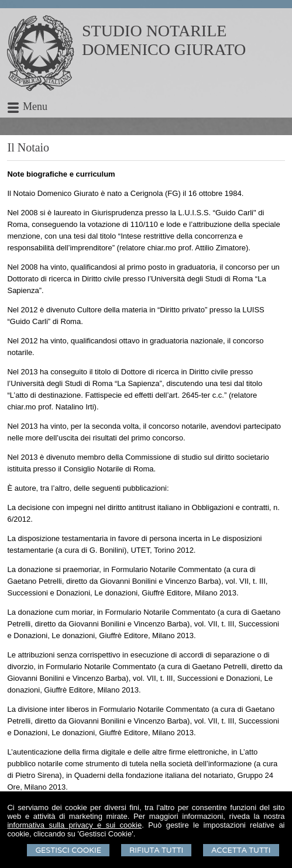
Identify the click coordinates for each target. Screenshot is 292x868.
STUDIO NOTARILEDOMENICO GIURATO (164, 40)
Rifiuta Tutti (156, 850)
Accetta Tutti (241, 850)
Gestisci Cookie (68, 850)
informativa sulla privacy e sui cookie (74, 825)
